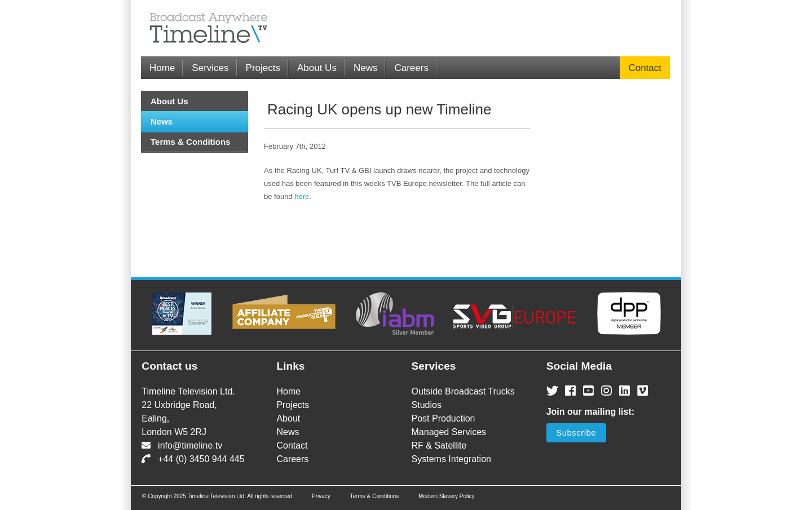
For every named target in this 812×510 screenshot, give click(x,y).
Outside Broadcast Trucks (463, 391)
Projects (263, 68)
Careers (411, 68)
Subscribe (576, 433)
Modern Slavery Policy (446, 496)
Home (162, 68)
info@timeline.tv (182, 445)
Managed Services (449, 432)
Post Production (443, 418)
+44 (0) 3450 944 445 (193, 459)
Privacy (321, 496)
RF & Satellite (439, 445)
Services (210, 68)
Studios (427, 405)
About (288, 418)
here (302, 196)
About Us (317, 68)
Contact (645, 68)
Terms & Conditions (190, 142)
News (366, 68)
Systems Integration (451, 459)
